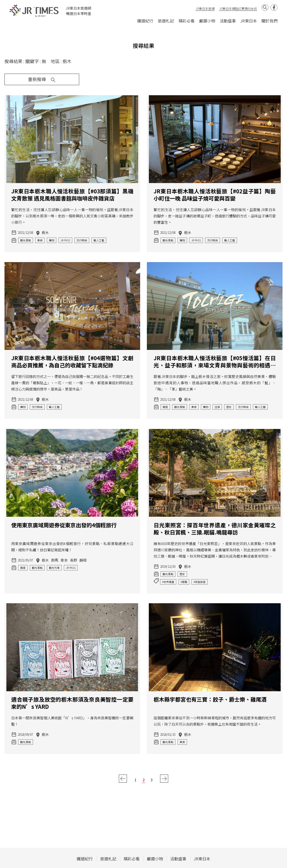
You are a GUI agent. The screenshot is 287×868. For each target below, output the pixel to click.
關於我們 (270, 21)
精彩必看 (187, 21)
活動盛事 (228, 21)
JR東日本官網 (205, 9)
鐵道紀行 (145, 21)
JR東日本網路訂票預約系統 (238, 9)
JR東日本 (249, 21)
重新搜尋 (25, 80)
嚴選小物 (207, 21)
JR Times (34, 11)
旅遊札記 (166, 21)
